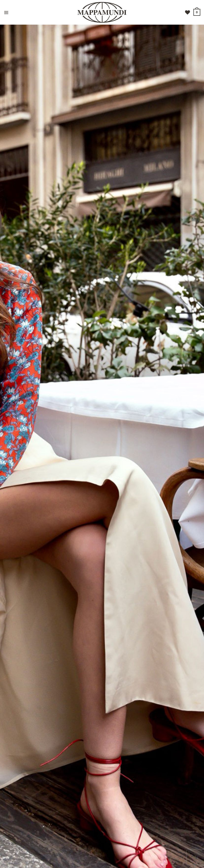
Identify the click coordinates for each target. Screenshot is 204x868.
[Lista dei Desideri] (187, 12)
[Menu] (6, 12)
